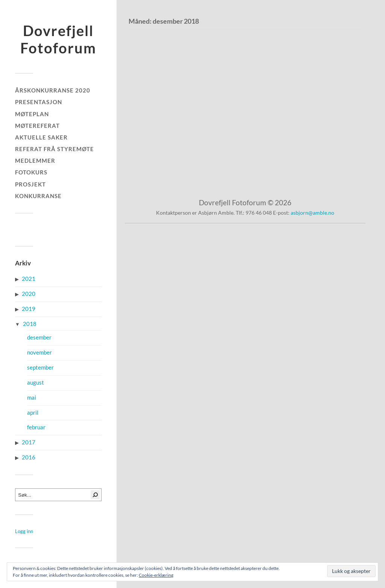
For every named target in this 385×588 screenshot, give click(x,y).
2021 (29, 279)
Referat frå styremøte (55, 149)
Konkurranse (38, 196)
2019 (29, 309)
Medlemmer (35, 161)
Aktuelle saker (41, 137)
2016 (29, 457)
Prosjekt (30, 184)
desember (39, 337)
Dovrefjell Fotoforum (58, 39)
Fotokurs (31, 172)
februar (36, 427)
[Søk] (95, 495)
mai (32, 398)
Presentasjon (39, 102)
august (36, 383)
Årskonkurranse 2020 (53, 90)
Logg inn (24, 531)
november (39, 352)
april (33, 413)
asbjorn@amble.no (312, 213)
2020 (29, 294)
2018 (30, 324)
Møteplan (32, 114)
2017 (29, 442)
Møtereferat (37, 126)
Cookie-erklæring (156, 575)
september (40, 367)
